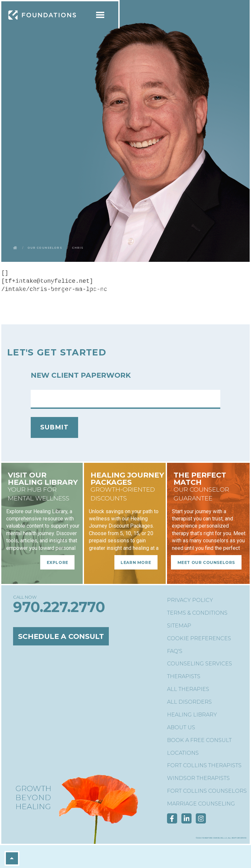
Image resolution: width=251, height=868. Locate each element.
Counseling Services (200, 664)
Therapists (184, 676)
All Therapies (188, 689)
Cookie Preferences (199, 638)
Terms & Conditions (197, 613)
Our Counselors (45, 247)
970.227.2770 (59, 607)
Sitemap (179, 626)
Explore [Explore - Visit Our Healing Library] (58, 562)
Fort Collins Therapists (204, 765)
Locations (183, 753)
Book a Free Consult (199, 740)
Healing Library (192, 715)
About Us (181, 727)
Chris (78, 247)
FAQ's (175, 651)
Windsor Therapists (198, 778)
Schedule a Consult (61, 636)
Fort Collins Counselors (207, 791)
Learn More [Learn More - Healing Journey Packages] (136, 562)
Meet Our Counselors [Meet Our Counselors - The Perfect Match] (206, 562)
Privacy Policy (190, 600)
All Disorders (189, 702)
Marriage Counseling (201, 804)
